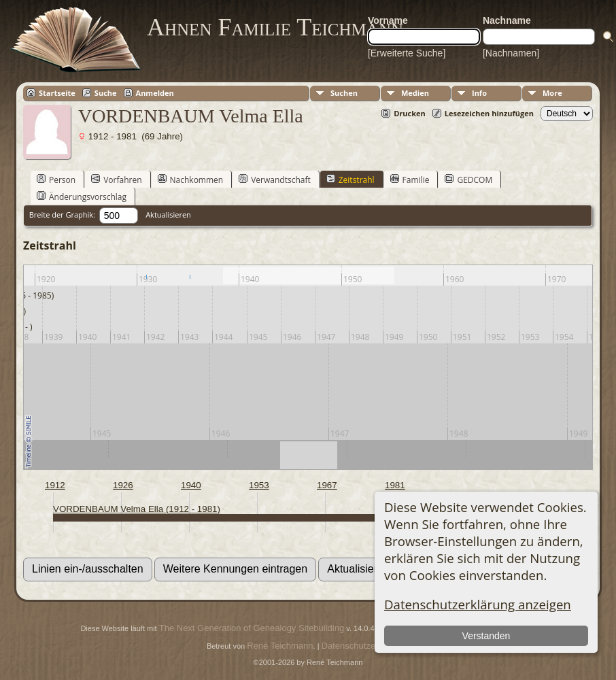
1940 (191, 485)
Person (56, 180)
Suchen (344, 93)
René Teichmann (280, 646)
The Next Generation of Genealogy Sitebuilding (252, 628)
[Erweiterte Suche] (407, 53)
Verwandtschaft (275, 180)
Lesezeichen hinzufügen (489, 113)
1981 (395, 485)
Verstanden (486, 636)
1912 (55, 485)
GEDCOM (468, 180)
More (552, 93)
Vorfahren (116, 180)
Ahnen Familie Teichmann (275, 27)
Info (479, 93)
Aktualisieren (168, 215)
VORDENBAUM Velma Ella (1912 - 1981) (137, 509)
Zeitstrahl (350, 180)
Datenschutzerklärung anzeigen (478, 604)
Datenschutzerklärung (364, 646)
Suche (106, 93)
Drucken (410, 113)
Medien (415, 93)
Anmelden (155, 93)
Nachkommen (191, 180)
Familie (410, 180)
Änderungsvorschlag (82, 197)
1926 (123, 485)
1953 (259, 485)
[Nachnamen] (511, 53)
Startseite (57, 93)
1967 (327, 485)
